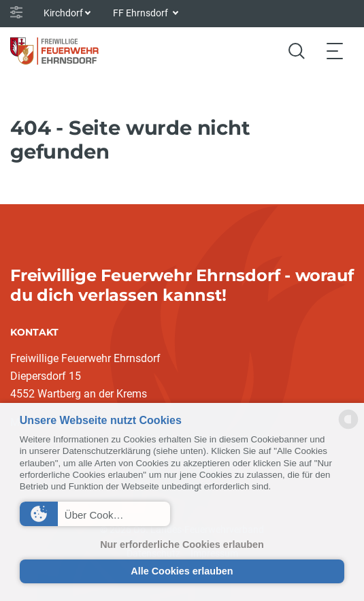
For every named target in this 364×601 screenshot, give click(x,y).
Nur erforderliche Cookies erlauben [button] (182, 545)
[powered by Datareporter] (348, 428)
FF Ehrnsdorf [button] (142, 13)
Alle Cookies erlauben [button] (182, 571)
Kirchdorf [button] (63, 13)
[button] (95, 514)
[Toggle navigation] (335, 51)
